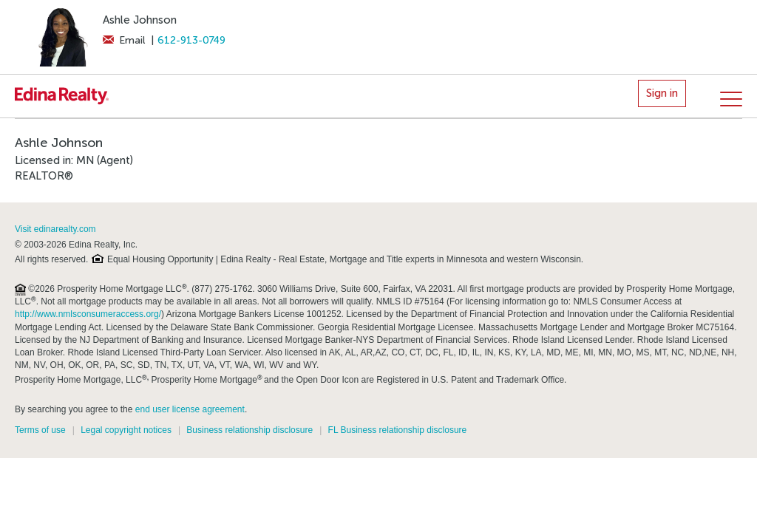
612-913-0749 (191, 40)
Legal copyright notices (126, 430)
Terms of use (40, 430)
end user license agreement (190, 409)
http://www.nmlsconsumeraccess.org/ (88, 314)
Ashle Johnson (140, 20)
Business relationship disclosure (249, 430)
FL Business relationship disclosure (398, 430)
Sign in (662, 93)
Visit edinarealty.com (55, 229)
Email (124, 40)
